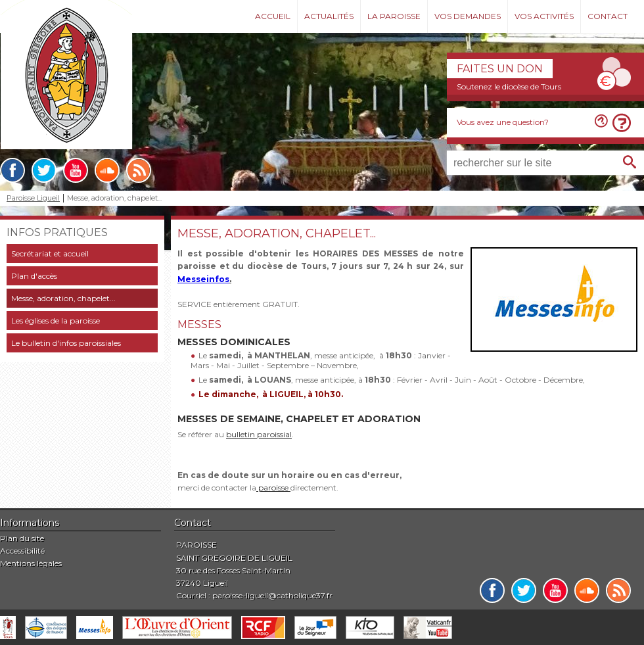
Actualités (329, 16)
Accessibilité (22, 551)
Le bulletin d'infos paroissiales (66, 343)
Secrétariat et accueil (50, 253)
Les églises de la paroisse (56, 321)
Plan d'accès (34, 276)
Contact (608, 16)
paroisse (273, 488)
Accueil (273, 16)
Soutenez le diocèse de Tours (509, 86)
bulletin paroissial (259, 434)
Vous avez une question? (503, 122)
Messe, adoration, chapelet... (63, 298)
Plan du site (22, 538)
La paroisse (394, 16)
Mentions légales (31, 563)
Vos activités (544, 16)
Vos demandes (468, 16)
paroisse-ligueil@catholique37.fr (272, 595)
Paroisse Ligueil (33, 198)
